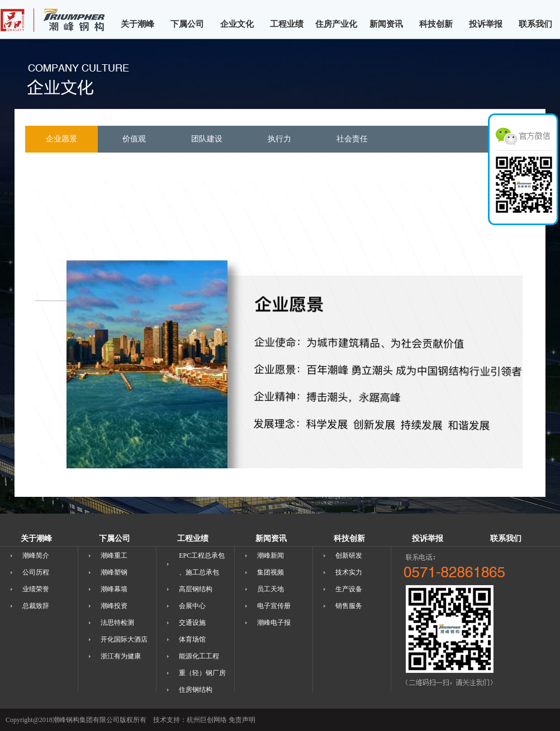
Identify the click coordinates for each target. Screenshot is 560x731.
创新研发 (349, 556)
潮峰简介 (36, 556)
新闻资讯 (386, 24)
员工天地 (270, 589)
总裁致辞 (36, 606)
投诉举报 (486, 24)
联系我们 (535, 24)
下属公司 (187, 24)
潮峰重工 (114, 556)
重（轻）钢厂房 (202, 673)
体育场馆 (192, 639)
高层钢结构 (196, 589)
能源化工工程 (199, 656)
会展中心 (192, 606)
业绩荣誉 (36, 589)
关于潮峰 (137, 24)
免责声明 (242, 720)
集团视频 (270, 572)
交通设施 (192, 623)
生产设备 (349, 589)
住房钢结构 (196, 690)
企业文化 (237, 24)
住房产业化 (336, 24)
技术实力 (349, 572)
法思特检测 (117, 623)
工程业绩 (287, 24)
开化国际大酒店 (124, 639)
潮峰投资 (114, 606)
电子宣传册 (274, 606)
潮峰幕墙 (114, 589)
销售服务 (349, 606)
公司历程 (36, 572)
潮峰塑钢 (114, 572)
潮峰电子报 (274, 623)
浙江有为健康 (121, 656)
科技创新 (436, 24)
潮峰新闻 (270, 556)
